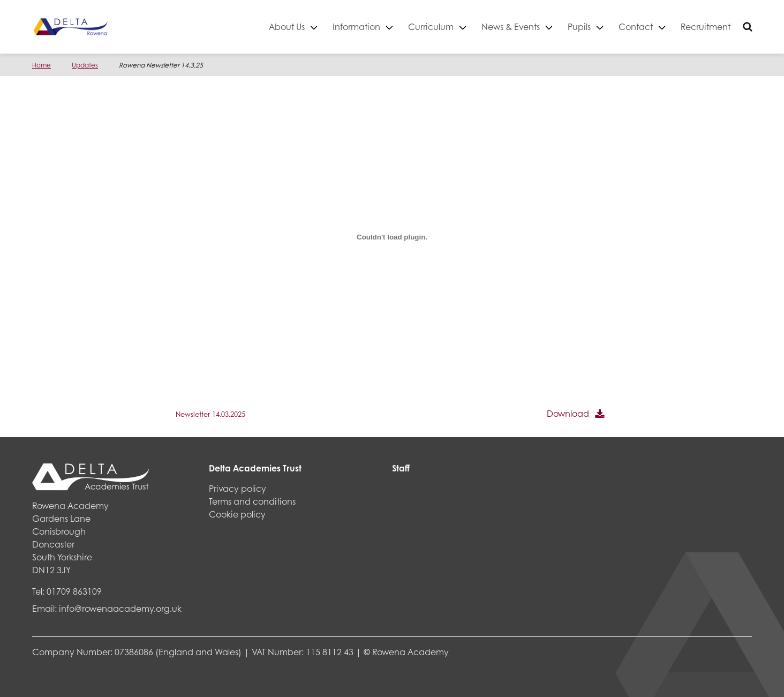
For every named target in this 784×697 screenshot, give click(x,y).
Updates (85, 65)
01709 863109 (74, 591)
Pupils (579, 27)
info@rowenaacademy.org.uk (120, 608)
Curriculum (431, 27)
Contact (636, 27)
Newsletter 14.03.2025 (210, 414)
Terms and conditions (252, 501)
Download (568, 413)
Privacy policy (238, 488)
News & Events (511, 27)
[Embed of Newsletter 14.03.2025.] (392, 237)
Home (42, 65)
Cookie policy (237, 514)
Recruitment (706, 27)
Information (356, 27)
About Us (287, 27)
